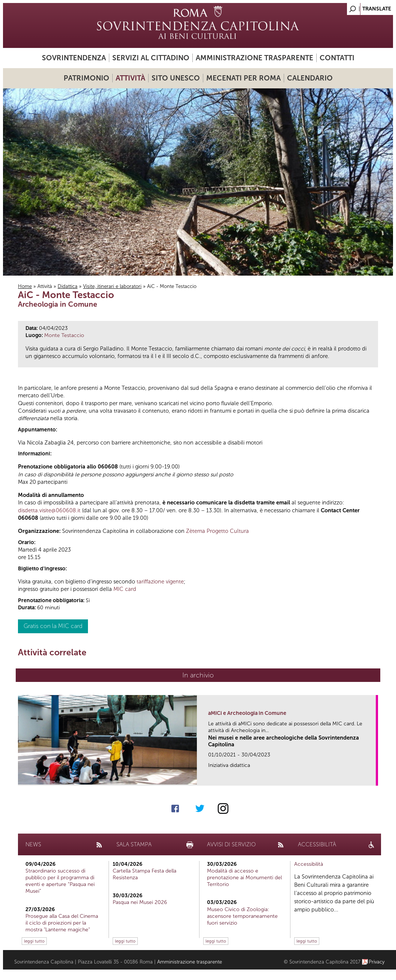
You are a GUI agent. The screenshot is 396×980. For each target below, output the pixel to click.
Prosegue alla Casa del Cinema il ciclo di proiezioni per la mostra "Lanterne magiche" (62, 923)
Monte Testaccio (64, 335)
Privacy (377, 962)
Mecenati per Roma (243, 78)
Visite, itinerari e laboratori (112, 286)
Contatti (337, 58)
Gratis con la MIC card (53, 626)
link (373, 778)
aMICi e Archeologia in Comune (247, 713)
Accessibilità (309, 864)
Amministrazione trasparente (255, 58)
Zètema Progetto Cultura (217, 531)
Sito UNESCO (176, 78)
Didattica (68, 286)
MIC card (125, 589)
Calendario (310, 78)
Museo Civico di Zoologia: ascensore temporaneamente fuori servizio (242, 916)
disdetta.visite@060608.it (49, 510)
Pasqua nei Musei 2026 (140, 902)
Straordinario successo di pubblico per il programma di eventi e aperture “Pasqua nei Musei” (60, 881)
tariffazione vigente (160, 582)
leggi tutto (34, 941)
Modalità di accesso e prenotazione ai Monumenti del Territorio (244, 878)
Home (25, 286)
